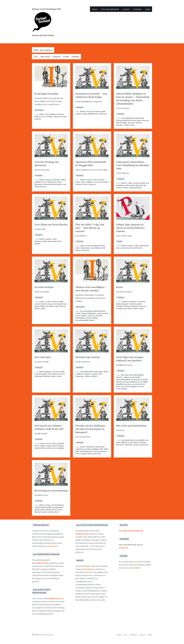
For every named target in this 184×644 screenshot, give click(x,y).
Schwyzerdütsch (135, 188)
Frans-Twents (47, 117)
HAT (101, 449)
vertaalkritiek (127, 118)
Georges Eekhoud (130, 382)
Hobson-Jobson (47, 448)
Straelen (142, 302)
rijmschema (85, 248)
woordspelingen (87, 311)
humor (84, 316)
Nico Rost (131, 123)
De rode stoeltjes (44, 287)
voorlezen (85, 250)
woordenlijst (59, 448)
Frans (119, 389)
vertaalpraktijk (82, 320)
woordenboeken (87, 372)
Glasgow (92, 184)
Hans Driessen (143, 120)
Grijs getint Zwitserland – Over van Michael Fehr (133, 165)
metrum (90, 246)
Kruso (120, 287)
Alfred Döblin (122, 123)
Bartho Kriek (138, 118)
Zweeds (89, 111)
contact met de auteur (43, 304)
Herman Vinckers (131, 306)
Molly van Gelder (47, 306)
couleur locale (129, 377)
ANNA (106, 449)
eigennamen (39, 510)
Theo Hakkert (51, 114)
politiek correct (41, 182)
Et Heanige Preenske (46, 94)
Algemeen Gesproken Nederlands (48, 184)
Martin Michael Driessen (126, 120)
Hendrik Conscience (124, 384)
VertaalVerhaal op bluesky (131, 531)
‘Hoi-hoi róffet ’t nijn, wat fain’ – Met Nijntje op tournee (90, 228)
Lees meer (53, 546)
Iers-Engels (58, 304)
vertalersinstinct (100, 451)
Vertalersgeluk (99, 111)
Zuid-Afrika (100, 447)
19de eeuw (125, 375)
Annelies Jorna (51, 510)
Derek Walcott (136, 248)
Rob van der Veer (95, 454)
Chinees (88, 376)
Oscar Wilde (143, 382)
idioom (119, 382)
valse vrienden (81, 454)
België (138, 377)
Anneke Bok (52, 241)
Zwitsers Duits (122, 188)
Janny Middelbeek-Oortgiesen (95, 114)
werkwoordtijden (92, 449)
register (79, 114)
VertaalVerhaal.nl (46, 635)
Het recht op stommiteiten (132, 426)
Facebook (123, 548)
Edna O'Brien (60, 306)
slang (43, 309)
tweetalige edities (59, 180)
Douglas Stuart (82, 184)
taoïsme (95, 374)
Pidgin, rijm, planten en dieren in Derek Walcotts (130, 228)
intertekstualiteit (137, 375)
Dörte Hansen (53, 374)
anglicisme (80, 449)
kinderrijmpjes (122, 304)
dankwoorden (42, 563)
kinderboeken (99, 246)
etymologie (98, 372)
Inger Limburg (88, 182)
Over (126, 635)
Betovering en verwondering (51, 491)
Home (95, 9)
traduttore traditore (129, 302)
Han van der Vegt (123, 248)
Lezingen (57, 57)
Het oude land (43, 357)
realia (130, 183)
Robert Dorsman (55, 182)
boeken (89, 569)
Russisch (120, 445)
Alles (36, 57)
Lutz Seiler (128, 309)
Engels (48, 180)
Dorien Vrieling (92, 318)
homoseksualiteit (123, 380)
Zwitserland (130, 185)
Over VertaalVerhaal (110, 9)
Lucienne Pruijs (41, 374)
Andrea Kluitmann (88, 313)
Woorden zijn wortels (88, 357)
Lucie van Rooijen (101, 182)
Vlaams (119, 377)
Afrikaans (90, 447)
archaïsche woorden (139, 380)
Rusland (143, 442)
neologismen (58, 507)
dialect (42, 114)
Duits (132, 125)
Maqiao (88, 374)
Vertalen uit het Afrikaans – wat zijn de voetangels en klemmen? (91, 429)
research (125, 386)
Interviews (45, 57)
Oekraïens (128, 445)
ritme (78, 248)
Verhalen (137, 9)
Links (148, 9)
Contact (126, 9)
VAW (77, 451)
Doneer (137, 568)
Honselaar (145, 445)
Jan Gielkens (96, 248)
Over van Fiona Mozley (51, 225)
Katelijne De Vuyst (137, 386)
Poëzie (66, 57)
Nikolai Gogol (127, 442)
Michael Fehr (141, 185)
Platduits (120, 306)
